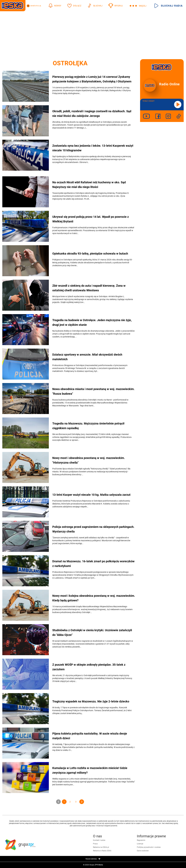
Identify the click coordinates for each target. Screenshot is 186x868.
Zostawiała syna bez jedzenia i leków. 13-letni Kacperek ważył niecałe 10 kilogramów (93, 148)
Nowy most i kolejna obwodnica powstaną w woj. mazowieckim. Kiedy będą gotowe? (94, 598)
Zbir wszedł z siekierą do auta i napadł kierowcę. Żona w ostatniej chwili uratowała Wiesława (89, 288)
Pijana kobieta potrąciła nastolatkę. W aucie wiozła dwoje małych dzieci (90, 736)
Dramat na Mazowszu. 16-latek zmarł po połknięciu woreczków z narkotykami (93, 564)
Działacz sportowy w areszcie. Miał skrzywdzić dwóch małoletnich (87, 357)
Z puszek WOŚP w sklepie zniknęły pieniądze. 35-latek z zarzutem (89, 667)
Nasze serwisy (93, 859)
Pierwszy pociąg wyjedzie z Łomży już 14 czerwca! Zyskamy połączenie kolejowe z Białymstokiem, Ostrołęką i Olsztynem (92, 79)
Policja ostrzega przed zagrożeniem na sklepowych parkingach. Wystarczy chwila (93, 529)
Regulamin (141, 840)
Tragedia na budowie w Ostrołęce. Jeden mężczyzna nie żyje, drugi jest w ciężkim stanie (92, 322)
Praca (95, 844)
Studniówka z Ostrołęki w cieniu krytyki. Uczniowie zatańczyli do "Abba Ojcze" (92, 633)
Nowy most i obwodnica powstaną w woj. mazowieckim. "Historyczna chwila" (89, 460)
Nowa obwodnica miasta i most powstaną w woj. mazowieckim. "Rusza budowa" (93, 391)
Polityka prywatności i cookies (149, 847)
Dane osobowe (143, 851)
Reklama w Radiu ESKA (102, 851)
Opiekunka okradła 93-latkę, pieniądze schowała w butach (90, 254)
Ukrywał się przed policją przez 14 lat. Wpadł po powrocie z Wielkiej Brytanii (91, 219)
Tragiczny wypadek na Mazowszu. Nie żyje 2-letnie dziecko (91, 701)
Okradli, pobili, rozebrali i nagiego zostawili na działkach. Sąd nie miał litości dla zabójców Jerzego (92, 114)
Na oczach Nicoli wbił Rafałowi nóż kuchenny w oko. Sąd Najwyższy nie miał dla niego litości (89, 185)
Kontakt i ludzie (99, 840)
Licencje (140, 844)
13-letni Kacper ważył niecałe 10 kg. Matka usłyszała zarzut (91, 495)
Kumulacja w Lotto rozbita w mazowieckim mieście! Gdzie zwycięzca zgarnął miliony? (90, 770)
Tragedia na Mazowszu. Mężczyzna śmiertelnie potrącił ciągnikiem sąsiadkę (88, 426)
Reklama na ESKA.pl (101, 847)
